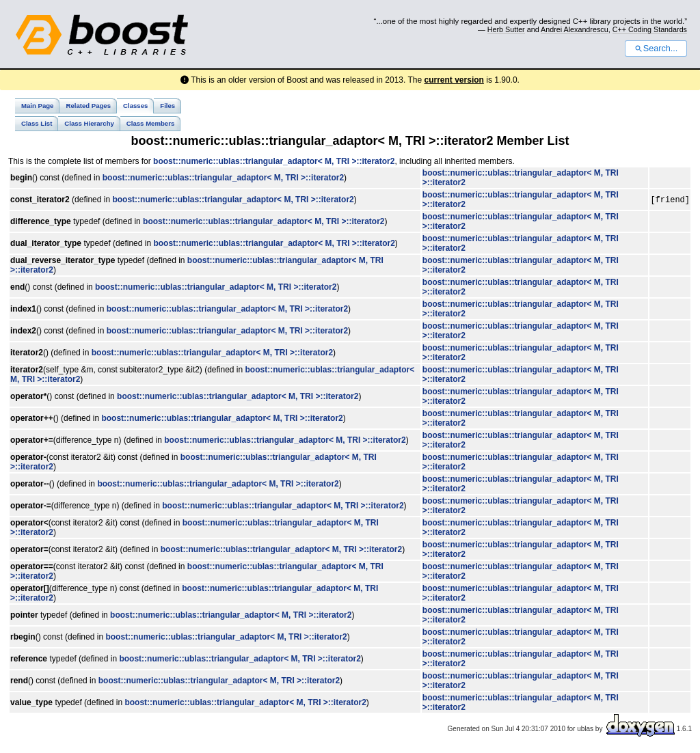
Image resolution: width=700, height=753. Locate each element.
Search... (656, 49)
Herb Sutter (506, 29)
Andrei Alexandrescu (575, 29)
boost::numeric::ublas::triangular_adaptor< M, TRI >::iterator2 (274, 161)
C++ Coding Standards (650, 29)
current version (454, 80)
